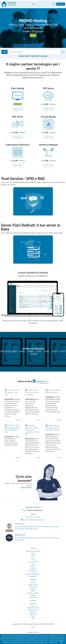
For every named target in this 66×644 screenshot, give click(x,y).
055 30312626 (26, 488)
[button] (2, 28)
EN (54, 4)
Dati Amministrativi (33, 593)
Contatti (33, 595)
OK (62, 642)
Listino (33, 605)
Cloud (33, 560)
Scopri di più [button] (18, 109)
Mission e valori (33, 585)
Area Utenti (33, 603)
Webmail (33, 612)
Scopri (33, 35)
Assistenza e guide (33, 608)
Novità (33, 616)
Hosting (33, 555)
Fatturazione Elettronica (33, 574)
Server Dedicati (33, 562)
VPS (33, 557)
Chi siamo (33, 583)
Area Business (33, 576)
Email (33, 553)
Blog (33, 618)
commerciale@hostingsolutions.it (33, 520)
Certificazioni (33, 587)
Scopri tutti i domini (33, 56)
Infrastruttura (33, 597)
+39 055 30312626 (33, 517)
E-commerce (33, 572)
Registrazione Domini (33, 551)
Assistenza (33, 589)
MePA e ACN (33, 614)
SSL (33, 564)
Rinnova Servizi (33, 610)
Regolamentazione (33, 632)
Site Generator (33, 570)
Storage (33, 568)
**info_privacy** (54, 642)
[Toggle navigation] (34, 4)
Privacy (33, 627)
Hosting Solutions (33, 507)
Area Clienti (61, 4)
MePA (33, 591)
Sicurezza (33, 566)
